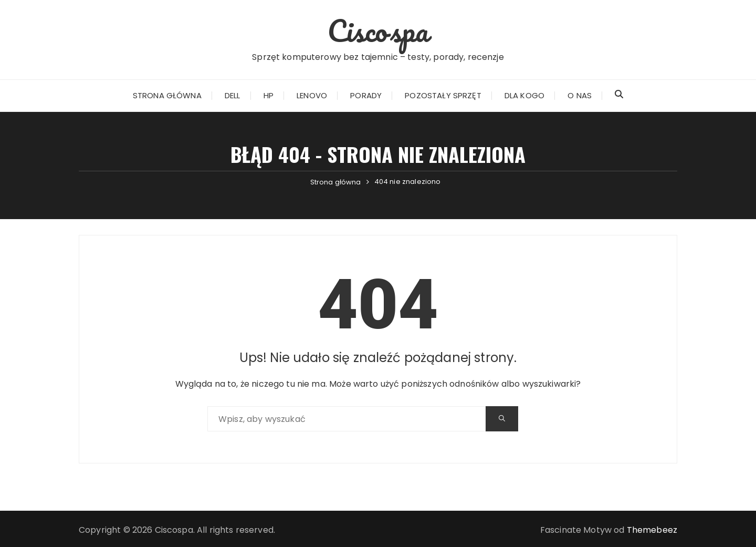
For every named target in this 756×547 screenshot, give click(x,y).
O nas (580, 95)
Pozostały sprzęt (443, 95)
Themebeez (652, 530)
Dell (233, 95)
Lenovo (312, 95)
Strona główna (167, 95)
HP (269, 95)
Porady (366, 95)
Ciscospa (378, 30)
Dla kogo (524, 95)
